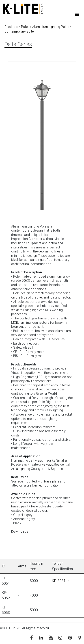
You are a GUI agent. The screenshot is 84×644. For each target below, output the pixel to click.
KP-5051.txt (61, 581)
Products (12, 27)
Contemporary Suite (19, 31)
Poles (25, 27)
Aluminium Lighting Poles (51, 27)
